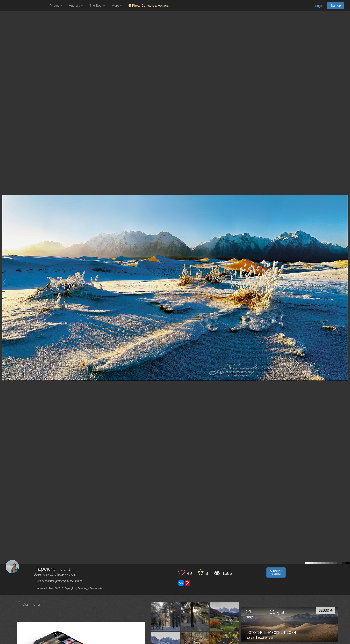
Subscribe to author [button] (276, 572)
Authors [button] (76, 6)
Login (319, 6)
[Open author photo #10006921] (166, 617)
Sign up (335, 6)
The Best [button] (97, 6)
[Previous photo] (4, 282)
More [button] (117, 6)
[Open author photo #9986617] (195, 617)
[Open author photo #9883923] (224, 617)
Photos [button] (56, 6)
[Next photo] (346, 282)
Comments (31, 604)
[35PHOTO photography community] (24, 6)
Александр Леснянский (56, 575)
